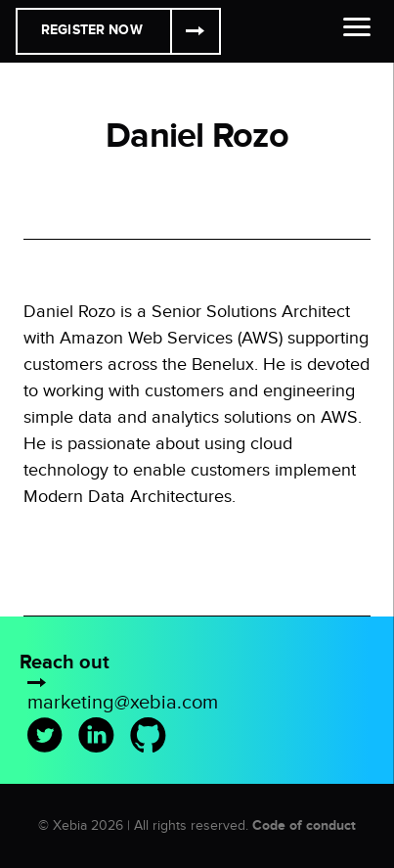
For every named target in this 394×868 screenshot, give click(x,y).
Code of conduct (304, 825)
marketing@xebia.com (123, 703)
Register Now (92, 30)
